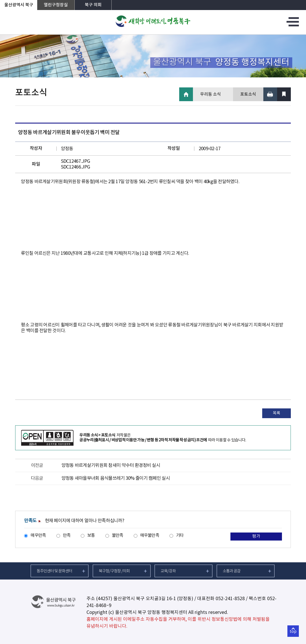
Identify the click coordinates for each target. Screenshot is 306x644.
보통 (91, 536)
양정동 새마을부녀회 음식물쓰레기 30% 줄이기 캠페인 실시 (116, 478)
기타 (180, 536)
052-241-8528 (230, 599)
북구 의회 (93, 5)
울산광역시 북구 (19, 5)
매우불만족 (150, 536)
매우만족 (38, 536)
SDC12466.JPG (75, 167)
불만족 (118, 536)
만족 (67, 536)
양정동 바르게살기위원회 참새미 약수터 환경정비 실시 (111, 465)
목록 (276, 413)
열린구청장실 (56, 5)
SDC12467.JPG (75, 161)
